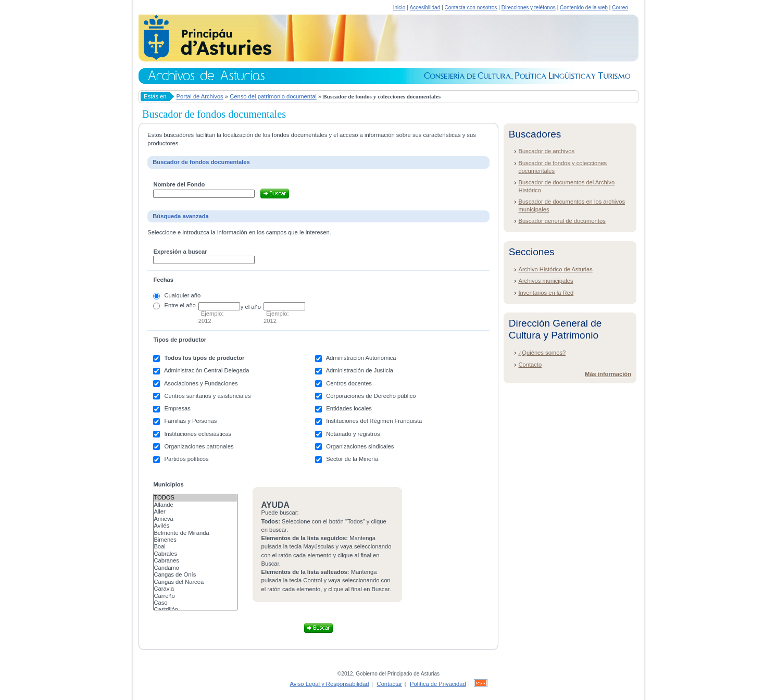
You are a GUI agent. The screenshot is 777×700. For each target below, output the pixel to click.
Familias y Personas (191, 421)
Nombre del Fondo (179, 184)
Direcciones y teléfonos (529, 8)
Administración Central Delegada (207, 370)
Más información (608, 374)
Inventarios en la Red (546, 293)
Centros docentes (349, 383)
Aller (195, 512)
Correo (620, 8)
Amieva (195, 519)
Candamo (195, 568)
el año (187, 305)
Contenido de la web (584, 8)
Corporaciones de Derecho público (371, 396)
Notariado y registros (353, 434)
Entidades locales (349, 408)
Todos (195, 498)
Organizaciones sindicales (360, 446)
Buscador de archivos (546, 151)
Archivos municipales (546, 281)
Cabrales (195, 554)
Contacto (530, 365)
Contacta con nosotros (471, 8)
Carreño (195, 596)
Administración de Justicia (360, 370)
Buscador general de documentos (562, 221)
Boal (195, 547)
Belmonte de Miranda (195, 533)
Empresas (178, 408)
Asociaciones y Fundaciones (201, 383)
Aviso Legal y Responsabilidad (329, 684)
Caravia (195, 589)
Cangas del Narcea (195, 582)
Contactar (390, 684)
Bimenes (195, 540)
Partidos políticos (187, 459)
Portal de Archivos (200, 96)
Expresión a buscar (180, 252)
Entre (172, 305)
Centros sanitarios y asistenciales (208, 396)
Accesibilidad (425, 8)
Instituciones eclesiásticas (198, 434)
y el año (251, 307)
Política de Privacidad (438, 684)
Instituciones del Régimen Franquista (374, 421)
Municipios (168, 484)
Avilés (195, 526)
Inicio (399, 8)
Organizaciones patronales (199, 446)
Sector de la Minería (352, 459)
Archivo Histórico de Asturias (555, 269)
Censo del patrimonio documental (273, 96)
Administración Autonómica (361, 358)
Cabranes (195, 561)
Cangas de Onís (195, 575)
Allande (195, 505)
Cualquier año (183, 295)
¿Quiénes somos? (542, 353)
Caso (195, 603)
